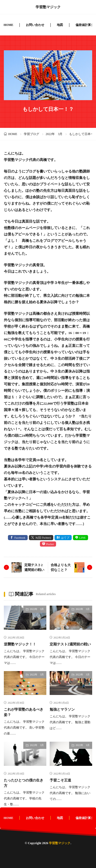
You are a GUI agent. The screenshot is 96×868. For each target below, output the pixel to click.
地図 (60, 25)
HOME (8, 25)
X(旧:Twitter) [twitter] (43, 538)
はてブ (65, 538)
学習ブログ (31, 134)
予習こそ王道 (60, 780)
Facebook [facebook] (20, 538)
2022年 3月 (54, 134)
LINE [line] (83, 538)
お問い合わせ (35, 25)
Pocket (50, 544)
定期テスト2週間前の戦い (70, 644)
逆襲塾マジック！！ (20, 644)
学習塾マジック (48, 7)
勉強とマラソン (62, 709)
